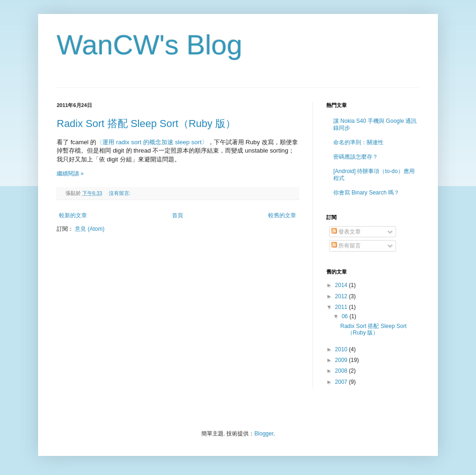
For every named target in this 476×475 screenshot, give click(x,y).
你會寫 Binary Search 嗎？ (366, 193)
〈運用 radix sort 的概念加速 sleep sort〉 (152, 142)
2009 (342, 360)
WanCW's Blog (149, 45)
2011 (342, 307)
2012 (342, 296)
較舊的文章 (282, 215)
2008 (342, 371)
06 (346, 316)
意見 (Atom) (89, 229)
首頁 (178, 215)
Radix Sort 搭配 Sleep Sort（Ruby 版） (146, 124)
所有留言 (346, 246)
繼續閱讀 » (70, 174)
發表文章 (346, 232)
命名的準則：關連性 (358, 142)
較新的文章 (73, 215)
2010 (342, 349)
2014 (342, 285)
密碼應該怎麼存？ (356, 157)
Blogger (264, 434)
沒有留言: (120, 193)
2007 (342, 382)
